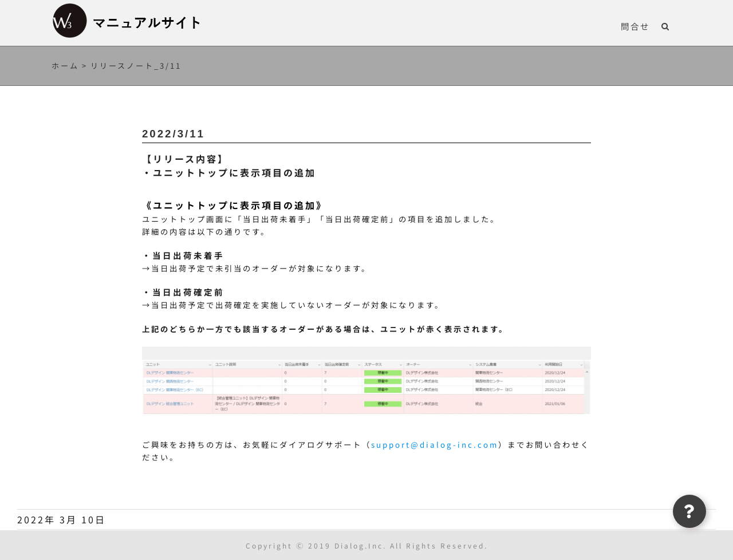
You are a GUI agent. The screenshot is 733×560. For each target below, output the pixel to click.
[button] (666, 26)
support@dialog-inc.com (435, 445)
